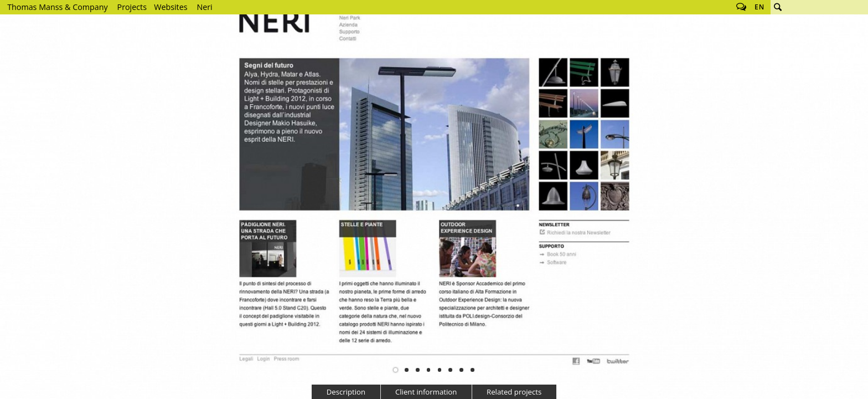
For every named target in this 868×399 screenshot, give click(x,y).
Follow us (741, 7)
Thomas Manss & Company (57, 7)
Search (778, 7)
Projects (132, 7)
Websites (170, 7)
